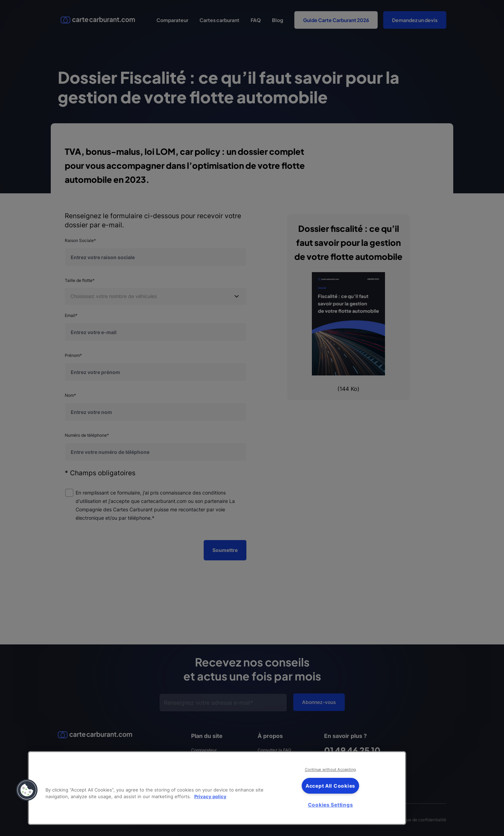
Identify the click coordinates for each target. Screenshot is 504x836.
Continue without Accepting (331, 769)
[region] (217, 788)
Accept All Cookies (330, 786)
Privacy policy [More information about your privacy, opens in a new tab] (210, 797)
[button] (27, 790)
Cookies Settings (331, 805)
